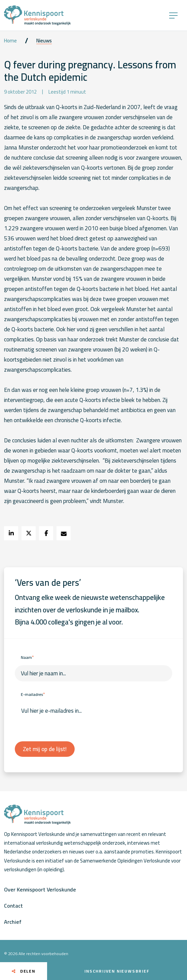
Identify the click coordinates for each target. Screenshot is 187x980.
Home (10, 41)
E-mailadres (33, 694)
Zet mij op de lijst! (45, 749)
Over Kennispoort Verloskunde (40, 889)
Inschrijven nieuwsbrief (117, 971)
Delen (24, 971)
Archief (13, 922)
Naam (27, 657)
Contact (13, 906)
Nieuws (44, 41)
